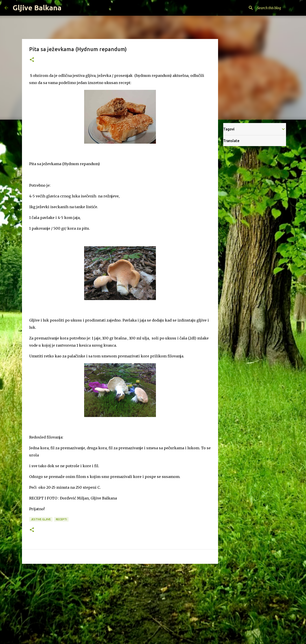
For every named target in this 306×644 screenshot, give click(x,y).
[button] (32, 60)
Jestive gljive (41, 519)
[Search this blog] (279, 8)
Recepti (61, 519)
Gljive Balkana (37, 8)
